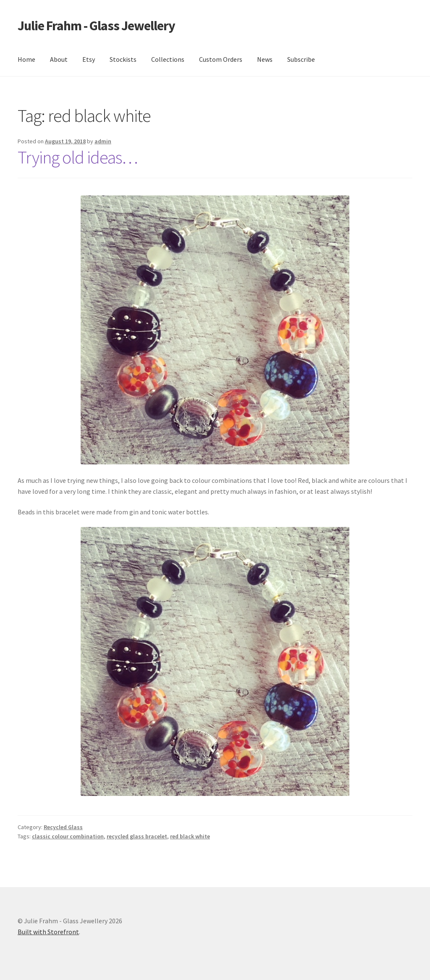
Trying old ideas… (78, 157)
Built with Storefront (48, 932)
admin (103, 141)
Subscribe (301, 59)
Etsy (89, 59)
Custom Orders (221, 59)
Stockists (123, 59)
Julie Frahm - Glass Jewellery (96, 26)
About (59, 59)
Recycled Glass (63, 827)
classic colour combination (68, 836)
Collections (168, 59)
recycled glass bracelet (137, 836)
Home (26, 59)
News (265, 59)
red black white (190, 836)
